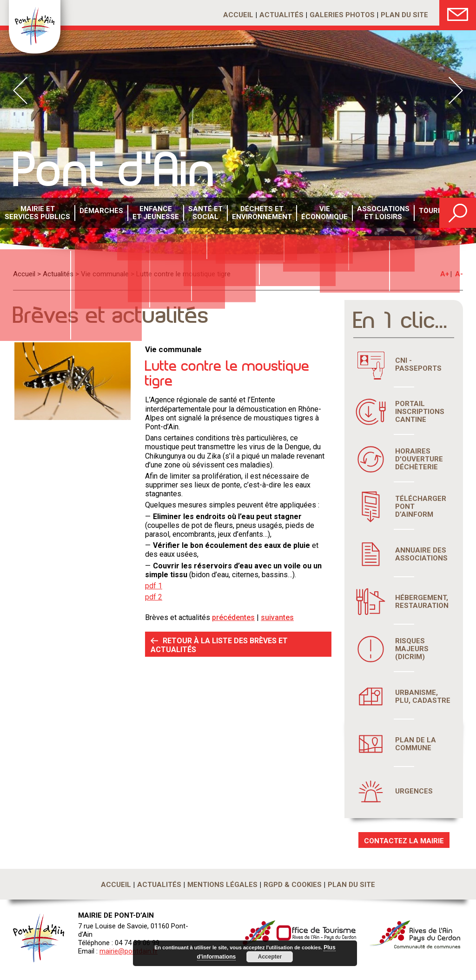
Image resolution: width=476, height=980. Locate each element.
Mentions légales (222, 885)
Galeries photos (342, 15)
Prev (20, 90)
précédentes (233, 617)
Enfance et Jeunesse (148, 213)
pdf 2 (154, 597)
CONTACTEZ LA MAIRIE (404, 841)
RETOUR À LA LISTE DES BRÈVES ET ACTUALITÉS (219, 645)
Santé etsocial (195, 213)
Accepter (268, 957)
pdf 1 (154, 586)
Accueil (238, 15)
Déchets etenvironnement (249, 213)
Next (456, 90)
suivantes (277, 617)
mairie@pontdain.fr (129, 951)
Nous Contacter (458, 13)
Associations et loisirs (365, 213)
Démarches (96, 213)
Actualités (281, 15)
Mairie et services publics (36, 213)
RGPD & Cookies (293, 885)
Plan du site (404, 15)
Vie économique (309, 213)
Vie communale (105, 274)
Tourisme (417, 213)
